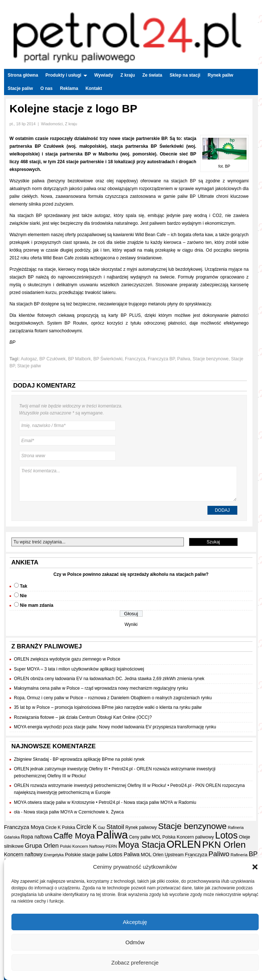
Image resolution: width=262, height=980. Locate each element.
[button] (255, 867)
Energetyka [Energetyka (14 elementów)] (54, 855)
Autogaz (29, 359)
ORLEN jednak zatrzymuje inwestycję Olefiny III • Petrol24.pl (73, 769)
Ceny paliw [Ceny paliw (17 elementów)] (140, 837)
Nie (23, 596)
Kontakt (94, 88)
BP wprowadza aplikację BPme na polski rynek (99, 759)
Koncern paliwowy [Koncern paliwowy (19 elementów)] (195, 837)
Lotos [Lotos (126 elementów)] (226, 835)
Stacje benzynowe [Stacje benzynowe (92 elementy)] (192, 826)
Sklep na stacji (185, 75)
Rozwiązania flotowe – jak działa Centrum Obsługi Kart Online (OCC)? (83, 717)
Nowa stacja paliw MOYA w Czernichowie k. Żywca (74, 812)
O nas (46, 88)
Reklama (69, 88)
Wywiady (104, 75)
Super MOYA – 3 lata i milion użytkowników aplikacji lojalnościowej (79, 669)
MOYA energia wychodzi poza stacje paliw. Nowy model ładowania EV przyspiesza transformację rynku (115, 727)
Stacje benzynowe (211, 359)
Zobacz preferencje (135, 962)
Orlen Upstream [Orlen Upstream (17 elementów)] (168, 855)
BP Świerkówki (108, 359)
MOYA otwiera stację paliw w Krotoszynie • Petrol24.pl (67, 802)
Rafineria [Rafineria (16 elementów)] (239, 855)
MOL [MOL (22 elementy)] (146, 855)
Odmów (135, 942)
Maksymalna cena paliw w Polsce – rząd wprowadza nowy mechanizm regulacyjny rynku (101, 688)
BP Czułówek (53, 359)
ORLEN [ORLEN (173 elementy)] (184, 844)
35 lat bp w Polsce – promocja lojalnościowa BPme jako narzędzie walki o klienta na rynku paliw (108, 707)
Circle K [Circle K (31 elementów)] (86, 827)
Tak (24, 586)
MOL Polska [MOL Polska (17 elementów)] (164, 837)
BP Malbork (80, 359)
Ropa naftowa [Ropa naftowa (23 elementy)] (37, 837)
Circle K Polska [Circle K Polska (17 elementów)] (60, 827)
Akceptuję (135, 922)
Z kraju (128, 75)
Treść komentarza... (128, 484)
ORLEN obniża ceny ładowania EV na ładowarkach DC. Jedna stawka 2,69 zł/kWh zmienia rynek (109, 679)
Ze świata (152, 75)
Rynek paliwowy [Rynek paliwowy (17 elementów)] (141, 827)
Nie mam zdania (37, 605)
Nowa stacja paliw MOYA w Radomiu (160, 802)
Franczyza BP (161, 359)
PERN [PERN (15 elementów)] (111, 846)
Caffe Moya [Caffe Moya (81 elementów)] (74, 836)
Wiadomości (52, 124)
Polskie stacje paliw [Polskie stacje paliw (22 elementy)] (86, 855)
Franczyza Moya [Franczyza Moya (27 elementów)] (24, 827)
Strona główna (23, 75)
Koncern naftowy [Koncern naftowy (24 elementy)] (23, 854)
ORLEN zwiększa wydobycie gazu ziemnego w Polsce (67, 659)
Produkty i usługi (66, 75)
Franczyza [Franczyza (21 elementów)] (196, 855)
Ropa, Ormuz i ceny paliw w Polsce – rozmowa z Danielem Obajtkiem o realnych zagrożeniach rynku (113, 698)
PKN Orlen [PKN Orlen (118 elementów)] (224, 845)
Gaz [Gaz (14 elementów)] (102, 827)
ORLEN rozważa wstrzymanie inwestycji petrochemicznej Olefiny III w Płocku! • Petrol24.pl (103, 785)
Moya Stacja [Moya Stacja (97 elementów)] (142, 845)
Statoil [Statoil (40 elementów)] (115, 827)
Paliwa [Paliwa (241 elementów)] (112, 835)
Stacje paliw (20, 88)
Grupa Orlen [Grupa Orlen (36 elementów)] (42, 846)
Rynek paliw (221, 75)
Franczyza (135, 359)
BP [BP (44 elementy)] (253, 854)
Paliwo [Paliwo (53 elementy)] (219, 854)
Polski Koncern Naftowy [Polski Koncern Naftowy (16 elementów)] (82, 846)
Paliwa (184, 359)
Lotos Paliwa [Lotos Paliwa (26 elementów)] (124, 854)
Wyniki (131, 624)
